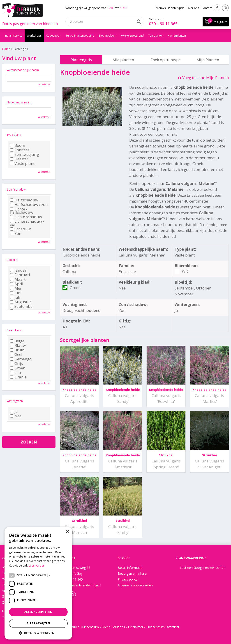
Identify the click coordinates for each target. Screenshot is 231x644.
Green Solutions (113, 627)
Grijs (16, 364)
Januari (19, 270)
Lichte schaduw (26, 217)
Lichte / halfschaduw (22, 211)
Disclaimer (136, 627)
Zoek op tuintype (166, 60)
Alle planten (123, 60)
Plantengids (81, 60)
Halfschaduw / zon (29, 205)
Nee (16, 416)
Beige (17, 341)
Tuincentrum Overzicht (163, 627)
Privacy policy (128, 579)
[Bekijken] (216, 22)
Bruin (17, 350)
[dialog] (38, 583)
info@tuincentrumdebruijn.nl (81, 585)
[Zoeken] (105, 21)
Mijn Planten (208, 60)
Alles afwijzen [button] (38, 623)
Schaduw (20, 229)
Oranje (18, 377)
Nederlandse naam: (19, 102)
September (22, 306)
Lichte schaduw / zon (27, 223)
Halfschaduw (24, 200)
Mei (16, 288)
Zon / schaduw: (16, 190)
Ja (14, 411)
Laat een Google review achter (202, 568)
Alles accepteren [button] (38, 612)
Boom (18, 145)
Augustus (21, 302)
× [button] (67, 532)
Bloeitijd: (12, 260)
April (17, 284)
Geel (16, 355)
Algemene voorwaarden (135, 585)
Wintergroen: (15, 401)
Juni (16, 293)
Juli (15, 297)
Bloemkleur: (14, 330)
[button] (38, 633)
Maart (18, 279)
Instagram (225, 8)
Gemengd (21, 359)
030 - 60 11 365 (163, 24)
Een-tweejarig (25, 154)
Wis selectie (44, 84)
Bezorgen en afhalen (133, 573)
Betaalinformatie (130, 568)
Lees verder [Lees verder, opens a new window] (36, 566)
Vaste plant (22, 163)
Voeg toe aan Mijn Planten (206, 78)
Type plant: (14, 135)
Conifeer (20, 150)
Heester (19, 159)
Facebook (217, 8)
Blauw (18, 345)
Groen (18, 368)
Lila (16, 373)
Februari (20, 275)
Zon (16, 233)
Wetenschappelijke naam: (23, 70)
